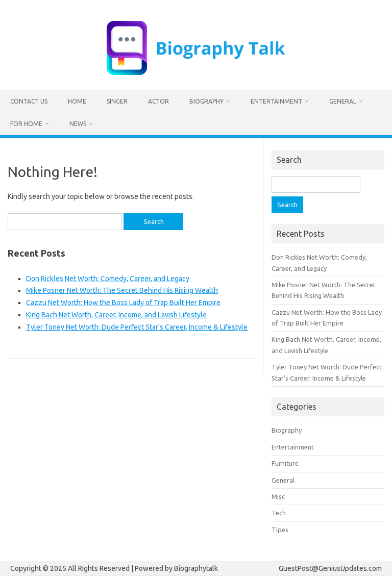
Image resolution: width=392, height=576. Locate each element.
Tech (279, 513)
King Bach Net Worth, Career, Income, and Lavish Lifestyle (116, 315)
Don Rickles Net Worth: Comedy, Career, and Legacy (108, 279)
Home (77, 101)
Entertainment (276, 101)
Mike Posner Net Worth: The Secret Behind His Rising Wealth (122, 290)
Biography (206, 101)
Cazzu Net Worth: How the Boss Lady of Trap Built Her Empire (123, 303)
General (343, 101)
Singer (117, 101)
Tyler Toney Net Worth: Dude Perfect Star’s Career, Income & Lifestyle (137, 327)
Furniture (285, 463)
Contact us (29, 101)
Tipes (280, 530)
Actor (158, 101)
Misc (278, 496)
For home (26, 124)
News (78, 124)
